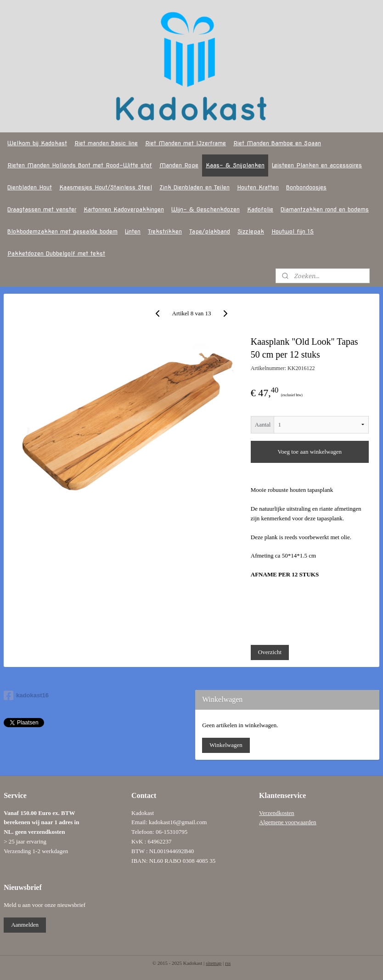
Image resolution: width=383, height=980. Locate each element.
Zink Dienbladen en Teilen (194, 187)
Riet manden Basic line (106, 143)
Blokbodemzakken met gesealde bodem (62, 231)
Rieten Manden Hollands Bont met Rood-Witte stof (80, 165)
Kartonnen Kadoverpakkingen (124, 209)
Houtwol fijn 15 (293, 231)
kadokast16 (26, 695)
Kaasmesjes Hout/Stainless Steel (106, 187)
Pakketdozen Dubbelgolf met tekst (56, 254)
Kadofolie (260, 209)
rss (228, 963)
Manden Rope (179, 165)
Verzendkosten (277, 813)
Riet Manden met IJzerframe (186, 143)
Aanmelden (25, 925)
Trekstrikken (165, 231)
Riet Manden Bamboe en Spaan (277, 143)
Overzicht (270, 652)
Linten (133, 231)
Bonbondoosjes (306, 187)
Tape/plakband (210, 231)
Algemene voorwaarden (288, 822)
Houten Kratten (258, 187)
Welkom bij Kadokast (37, 143)
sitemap (214, 963)
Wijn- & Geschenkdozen (206, 209)
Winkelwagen (226, 745)
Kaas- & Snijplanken (235, 165)
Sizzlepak (251, 231)
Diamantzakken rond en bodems (325, 209)
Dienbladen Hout (30, 187)
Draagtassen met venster (42, 209)
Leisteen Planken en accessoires (317, 165)
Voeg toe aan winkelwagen (310, 452)
